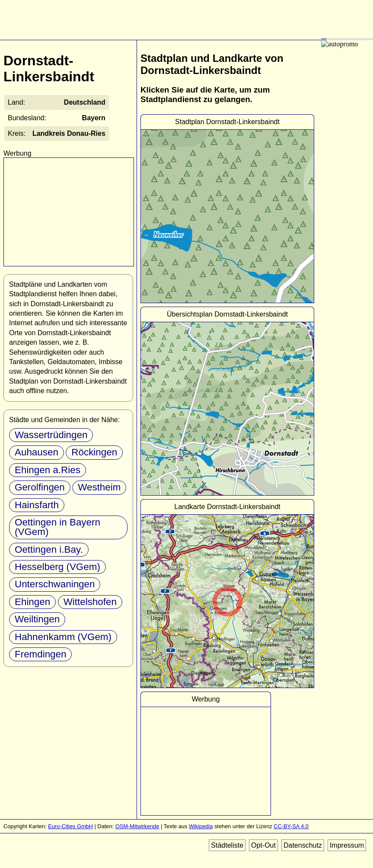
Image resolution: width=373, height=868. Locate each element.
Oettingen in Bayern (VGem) (57, 527)
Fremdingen (40, 654)
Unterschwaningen (55, 584)
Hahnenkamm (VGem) (63, 637)
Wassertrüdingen (51, 435)
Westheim (99, 487)
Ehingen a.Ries (48, 470)
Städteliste (227, 845)
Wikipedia (201, 826)
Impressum (347, 845)
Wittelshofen (90, 602)
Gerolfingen (40, 487)
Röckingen (94, 452)
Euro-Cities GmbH (70, 826)
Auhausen (37, 452)
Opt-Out (263, 845)
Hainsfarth (37, 505)
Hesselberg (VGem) (57, 567)
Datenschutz (303, 845)
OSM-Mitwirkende (137, 826)
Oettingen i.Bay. (49, 549)
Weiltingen (37, 619)
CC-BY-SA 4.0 (291, 826)
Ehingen (32, 602)
